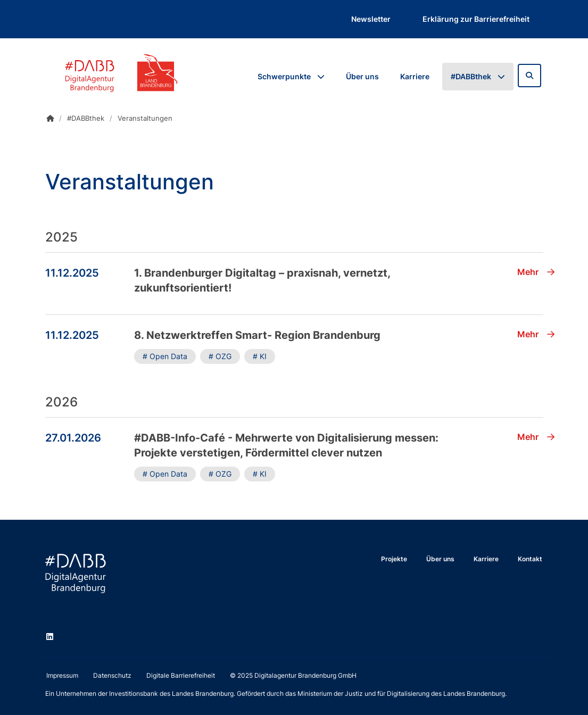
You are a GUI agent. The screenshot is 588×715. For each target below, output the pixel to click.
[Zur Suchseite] (529, 76)
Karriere (415, 76)
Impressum (62, 675)
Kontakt (530, 559)
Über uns (362, 76)
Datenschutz (112, 675)
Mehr (536, 272)
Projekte (394, 559)
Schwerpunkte (284, 76)
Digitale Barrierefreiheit (181, 675)
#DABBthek (471, 76)
